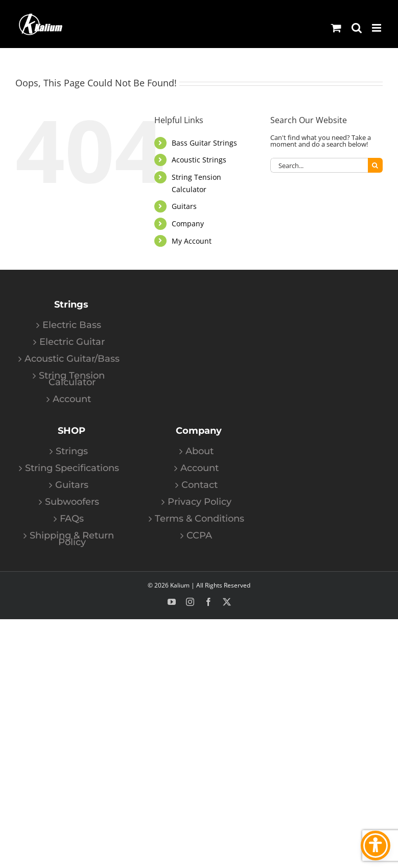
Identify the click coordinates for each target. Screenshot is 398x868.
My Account (192, 241)
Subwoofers (72, 502)
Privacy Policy (200, 502)
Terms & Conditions (200, 519)
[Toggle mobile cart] (336, 28)
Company (188, 224)
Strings (72, 451)
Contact (200, 485)
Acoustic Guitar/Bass (72, 359)
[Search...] (319, 165)
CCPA (199, 536)
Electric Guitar (72, 342)
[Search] (375, 165)
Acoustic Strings (199, 160)
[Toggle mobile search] (357, 28)
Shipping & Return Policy (72, 539)
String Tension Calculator (72, 379)
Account (72, 399)
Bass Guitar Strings (204, 143)
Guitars (184, 206)
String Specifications (72, 468)
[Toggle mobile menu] (377, 28)
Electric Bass (72, 325)
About (200, 451)
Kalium (180, 585)
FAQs (72, 519)
